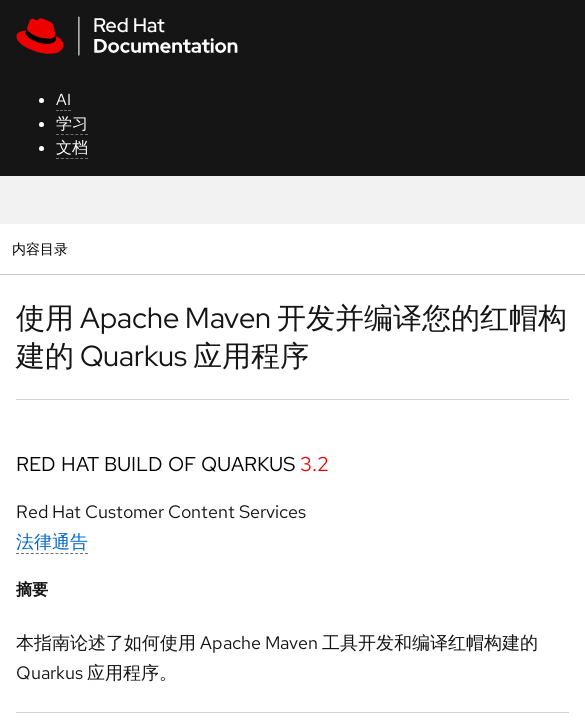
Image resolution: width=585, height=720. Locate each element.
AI (63, 99)
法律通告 (52, 541)
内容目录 (39, 248)
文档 (72, 147)
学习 (72, 123)
